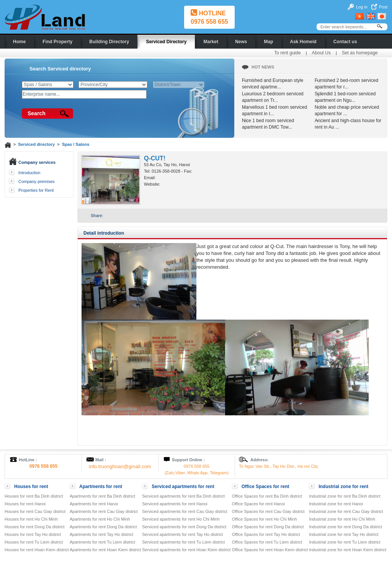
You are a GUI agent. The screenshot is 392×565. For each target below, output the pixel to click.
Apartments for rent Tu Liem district (102, 542)
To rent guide (287, 53)
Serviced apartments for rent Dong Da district (184, 527)
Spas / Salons (76, 144)
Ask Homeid (303, 42)
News (241, 42)
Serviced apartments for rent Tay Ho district (182, 534)
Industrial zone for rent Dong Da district (345, 527)
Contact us (345, 42)
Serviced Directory (166, 42)
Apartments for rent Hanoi (94, 504)
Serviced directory (36, 144)
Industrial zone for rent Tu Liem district (345, 542)
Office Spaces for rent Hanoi (258, 504)
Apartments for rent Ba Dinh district (102, 496)
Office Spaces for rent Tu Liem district (267, 542)
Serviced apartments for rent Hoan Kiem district (186, 550)
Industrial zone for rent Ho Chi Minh (342, 519)
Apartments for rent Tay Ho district (101, 534)
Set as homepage (360, 53)
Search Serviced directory (60, 69)
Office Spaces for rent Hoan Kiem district (270, 550)
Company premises (37, 181)
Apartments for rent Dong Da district (103, 527)
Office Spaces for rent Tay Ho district (266, 534)
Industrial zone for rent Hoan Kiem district (348, 550)
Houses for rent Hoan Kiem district (37, 550)
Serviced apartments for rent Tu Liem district (183, 542)
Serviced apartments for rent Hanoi (175, 504)
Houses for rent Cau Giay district (35, 511)
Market (211, 42)
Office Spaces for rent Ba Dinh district (267, 496)
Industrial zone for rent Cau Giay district (346, 511)
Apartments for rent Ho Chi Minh (100, 519)
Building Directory (109, 42)
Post (383, 7)
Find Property (57, 42)
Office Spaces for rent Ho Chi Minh (265, 519)
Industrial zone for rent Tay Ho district (344, 534)
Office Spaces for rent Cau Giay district (268, 511)
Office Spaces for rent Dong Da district (268, 527)
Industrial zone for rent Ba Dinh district (345, 496)
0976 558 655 (209, 22)
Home (19, 42)
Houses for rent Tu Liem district (34, 542)
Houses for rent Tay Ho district (33, 534)
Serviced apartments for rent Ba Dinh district (183, 496)
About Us (321, 53)
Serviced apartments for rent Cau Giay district (185, 511)
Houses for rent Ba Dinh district (34, 496)
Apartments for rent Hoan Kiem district (105, 550)
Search (37, 113)
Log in (362, 7)
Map (268, 42)
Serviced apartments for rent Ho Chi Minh (181, 519)
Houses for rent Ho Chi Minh (31, 519)
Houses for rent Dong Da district (35, 527)
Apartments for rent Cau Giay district (104, 511)
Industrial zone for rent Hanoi (336, 504)
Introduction (29, 173)
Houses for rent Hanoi (25, 504)
